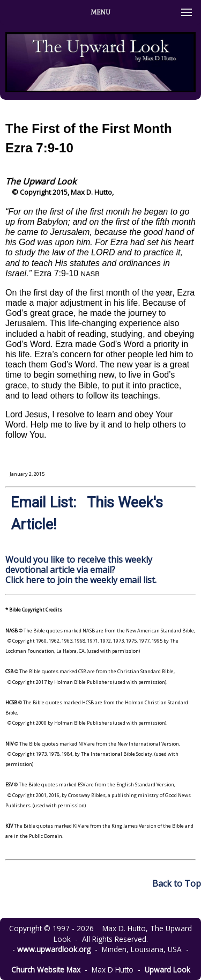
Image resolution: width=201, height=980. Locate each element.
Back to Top (177, 883)
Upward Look (167, 970)
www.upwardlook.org (54, 949)
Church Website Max (46, 970)
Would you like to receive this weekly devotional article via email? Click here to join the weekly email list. (81, 570)
